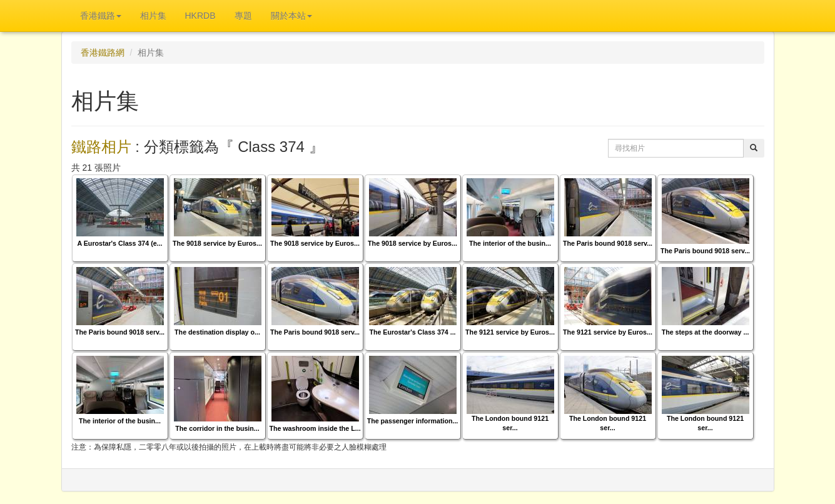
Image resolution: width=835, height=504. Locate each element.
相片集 (153, 16)
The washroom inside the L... (315, 428)
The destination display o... (217, 332)
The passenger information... (413, 421)
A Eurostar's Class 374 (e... (120, 243)
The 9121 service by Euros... (510, 332)
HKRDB (200, 16)
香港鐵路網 (103, 53)
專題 (243, 16)
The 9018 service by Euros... (217, 243)
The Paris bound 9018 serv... (608, 243)
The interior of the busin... (510, 243)
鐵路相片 (101, 147)
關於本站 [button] (291, 16)
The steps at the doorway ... (706, 332)
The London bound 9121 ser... (510, 423)
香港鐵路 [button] (101, 16)
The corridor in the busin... (217, 428)
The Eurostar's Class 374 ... (412, 332)
